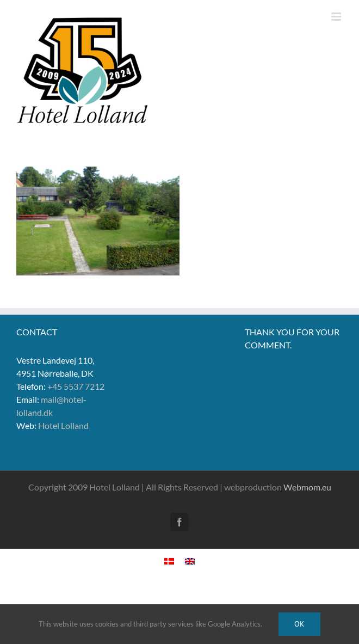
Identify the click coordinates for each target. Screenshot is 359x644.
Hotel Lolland (63, 425)
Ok (299, 624)
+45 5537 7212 (76, 386)
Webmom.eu (307, 487)
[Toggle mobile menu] (337, 17)
